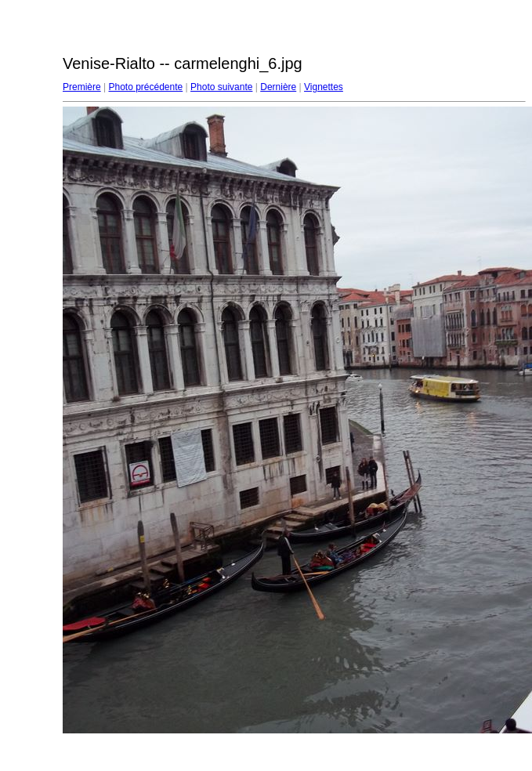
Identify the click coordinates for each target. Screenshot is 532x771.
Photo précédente (145, 87)
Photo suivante (221, 87)
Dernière (278, 87)
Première (82, 87)
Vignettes (324, 87)
